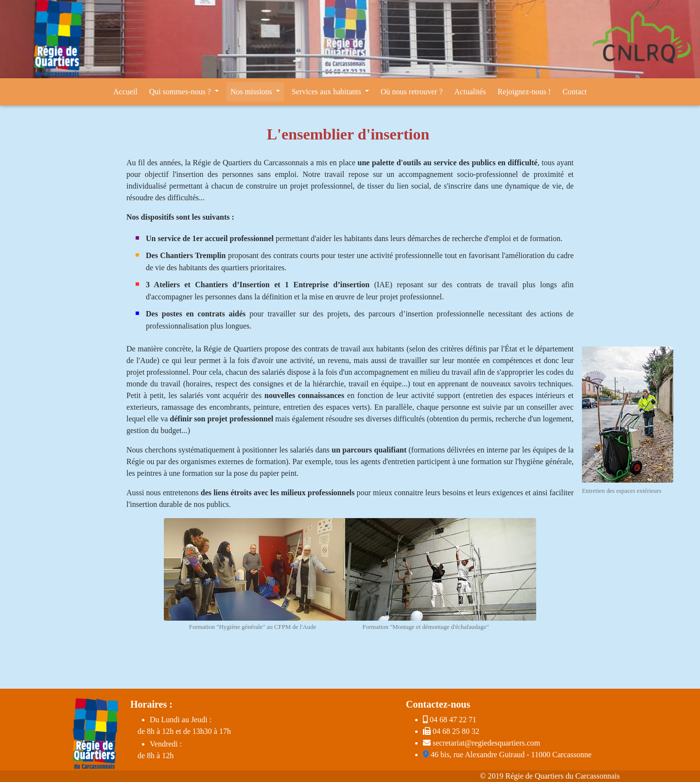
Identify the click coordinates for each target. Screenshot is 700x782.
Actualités (470, 92)
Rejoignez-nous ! (524, 92)
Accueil (125, 92)
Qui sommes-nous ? (181, 92)
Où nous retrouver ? (412, 92)
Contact (575, 92)
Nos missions (252, 92)
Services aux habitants (327, 92)
